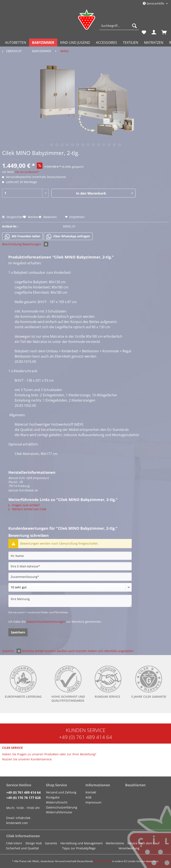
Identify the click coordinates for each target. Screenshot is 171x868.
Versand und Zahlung (61, 792)
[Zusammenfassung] (70, 577)
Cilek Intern (14, 843)
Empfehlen (75, 217)
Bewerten (48, 217)
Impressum (93, 802)
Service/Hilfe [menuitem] (154, 3)
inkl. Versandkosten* (27, 172)
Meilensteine (115, 843)
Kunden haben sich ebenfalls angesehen (105, 651)
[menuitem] (119, 28)
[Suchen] (134, 26)
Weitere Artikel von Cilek (27, 509)
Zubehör (12, 651)
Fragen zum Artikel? (24, 505)
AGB (88, 797)
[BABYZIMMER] (43, 43)
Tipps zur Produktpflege (79, 848)
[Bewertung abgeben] (70, 587)
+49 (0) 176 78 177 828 (24, 798)
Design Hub (34, 843)
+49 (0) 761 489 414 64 (85, 737)
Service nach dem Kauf (143, 843)
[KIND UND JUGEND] (75, 43)
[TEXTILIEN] (131, 43)
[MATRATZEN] (154, 43)
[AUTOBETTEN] (16, 43)
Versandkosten (103, 861)
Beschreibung (12, 244)
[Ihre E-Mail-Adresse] (70, 566)
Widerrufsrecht (57, 802)
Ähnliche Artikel (33, 651)
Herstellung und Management (82, 843)
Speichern (18, 632)
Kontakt (91, 792)
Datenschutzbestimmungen (46, 622)
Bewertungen (35, 244)
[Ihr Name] (70, 556)
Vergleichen (13, 217)
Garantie (51, 843)
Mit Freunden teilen (22, 236)
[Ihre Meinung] (70, 601)
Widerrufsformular (59, 812)
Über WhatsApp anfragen (68, 236)
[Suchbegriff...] (119, 26)
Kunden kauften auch (60, 651)
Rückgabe (53, 797)
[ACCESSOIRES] (107, 43)
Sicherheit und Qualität (22, 848)
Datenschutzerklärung (62, 807)
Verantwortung (129, 848)
